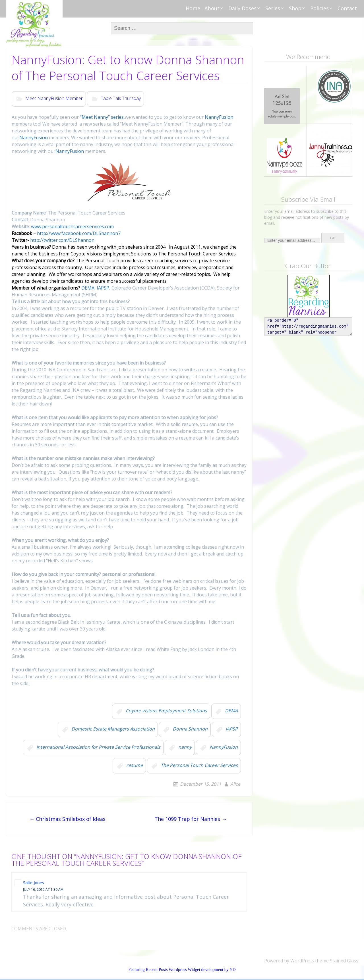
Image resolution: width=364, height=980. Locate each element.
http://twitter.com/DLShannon (62, 240)
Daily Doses (242, 8)
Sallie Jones (33, 883)
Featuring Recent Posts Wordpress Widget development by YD (182, 969)
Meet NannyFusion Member (54, 98)
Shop (295, 8)
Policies (319, 8)
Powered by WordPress (289, 961)
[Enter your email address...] (292, 240)
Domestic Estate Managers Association (113, 729)
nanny (185, 747)
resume (135, 765)
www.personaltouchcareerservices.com (72, 226)
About (212, 8)
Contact (347, 8)
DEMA (88, 288)
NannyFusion (218, 117)
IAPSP (103, 288)
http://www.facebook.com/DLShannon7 (79, 233)
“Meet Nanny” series (102, 117)
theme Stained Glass (336, 961)
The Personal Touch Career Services (199, 765)
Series (273, 8)
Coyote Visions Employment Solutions (166, 711)
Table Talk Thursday (121, 98)
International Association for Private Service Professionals (98, 747)
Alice (235, 784)
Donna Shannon (190, 729)
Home (193, 8)
